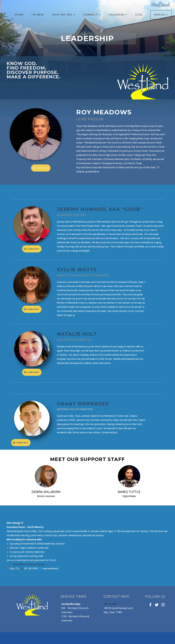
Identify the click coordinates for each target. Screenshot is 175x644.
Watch (161, 15)
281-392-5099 (110, 604)
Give (139, 15)
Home (19, 15)
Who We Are (64, 15)
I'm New (38, 15)
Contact (40, 168)
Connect (92, 15)
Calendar (118, 15)
